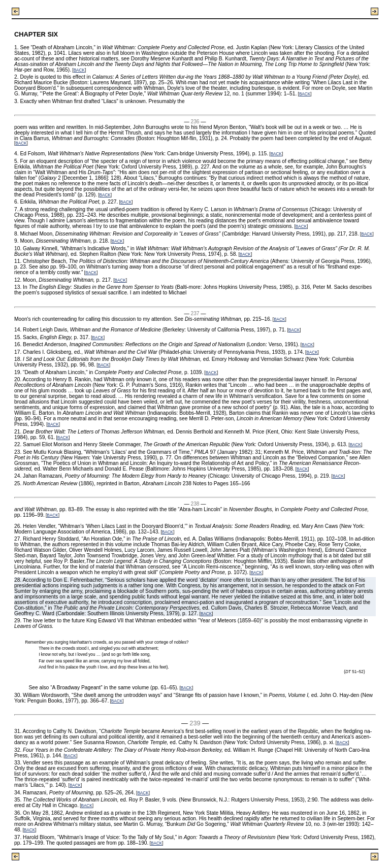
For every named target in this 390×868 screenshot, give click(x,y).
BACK (79, 70)
